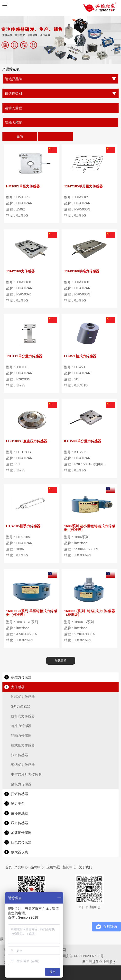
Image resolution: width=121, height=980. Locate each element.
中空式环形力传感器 (26, 774)
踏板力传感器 (21, 784)
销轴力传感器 (21, 736)
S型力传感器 (21, 706)
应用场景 (53, 867)
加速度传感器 (21, 833)
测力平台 (18, 804)
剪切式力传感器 (23, 765)
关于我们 (85, 867)
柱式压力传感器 (23, 745)
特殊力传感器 (21, 726)
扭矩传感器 (19, 794)
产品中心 (21, 867)
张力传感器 (19, 755)
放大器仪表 (19, 852)
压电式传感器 (21, 842)
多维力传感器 (21, 677)
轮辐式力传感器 (23, 697)
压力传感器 (19, 823)
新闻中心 (69, 867)
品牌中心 (37, 867)
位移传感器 (19, 813)
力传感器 (18, 687)
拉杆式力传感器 (23, 716)
